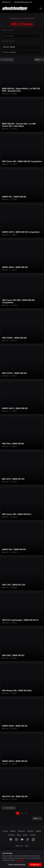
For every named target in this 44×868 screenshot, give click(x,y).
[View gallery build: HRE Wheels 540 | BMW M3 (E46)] (22, 680)
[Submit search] (40, 36)
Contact (33, 835)
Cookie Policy (20, 860)
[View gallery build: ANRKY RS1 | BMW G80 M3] (22, 186)
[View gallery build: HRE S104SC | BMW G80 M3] (22, 327)
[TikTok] (28, 839)
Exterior (30, 831)
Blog (19, 835)
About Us (19, 846)
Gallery (38, 831)
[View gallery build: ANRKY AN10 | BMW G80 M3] (22, 398)
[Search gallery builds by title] (22, 36)
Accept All (35, 865)
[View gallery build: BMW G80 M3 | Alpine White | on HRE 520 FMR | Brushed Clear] (22, 80)
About (25, 835)
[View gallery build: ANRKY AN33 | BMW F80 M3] (22, 750)
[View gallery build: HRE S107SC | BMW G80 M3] (22, 362)
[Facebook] (11, 839)
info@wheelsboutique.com (23, 2)
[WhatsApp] (33, 839)
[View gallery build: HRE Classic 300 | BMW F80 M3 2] (22, 503)
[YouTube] (22, 839)
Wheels (13, 831)
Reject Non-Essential (17, 865)
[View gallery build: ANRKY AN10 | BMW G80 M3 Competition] (22, 221)
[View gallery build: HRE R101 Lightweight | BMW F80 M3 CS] (22, 609)
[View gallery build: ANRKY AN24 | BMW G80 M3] (22, 257)
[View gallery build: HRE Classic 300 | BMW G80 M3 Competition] (22, 151)
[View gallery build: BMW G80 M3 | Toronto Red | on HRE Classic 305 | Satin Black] (22, 115)
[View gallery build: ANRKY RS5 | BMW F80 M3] (22, 539)
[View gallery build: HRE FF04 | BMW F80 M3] (22, 433)
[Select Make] (22, 47)
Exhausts (21, 831)
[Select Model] (22, 52)
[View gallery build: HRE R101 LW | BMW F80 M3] (22, 786)
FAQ (27, 846)
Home (5, 831)
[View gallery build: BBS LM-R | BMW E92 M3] (22, 468)
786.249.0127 (6, 2)
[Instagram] (16, 839)
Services (11, 835)
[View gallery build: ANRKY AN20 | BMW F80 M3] (22, 715)
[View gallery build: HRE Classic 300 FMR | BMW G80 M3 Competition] (22, 292)
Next (39, 60)
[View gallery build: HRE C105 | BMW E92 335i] (22, 574)
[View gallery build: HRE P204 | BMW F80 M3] (22, 645)
